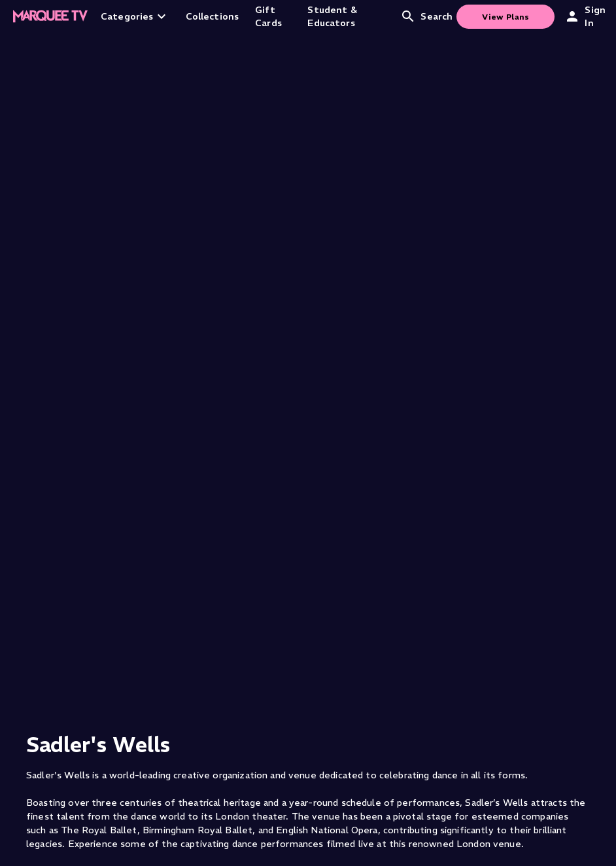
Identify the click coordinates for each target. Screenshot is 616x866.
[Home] (50, 16)
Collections (213, 16)
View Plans (505, 17)
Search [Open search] (426, 16)
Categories (135, 16)
